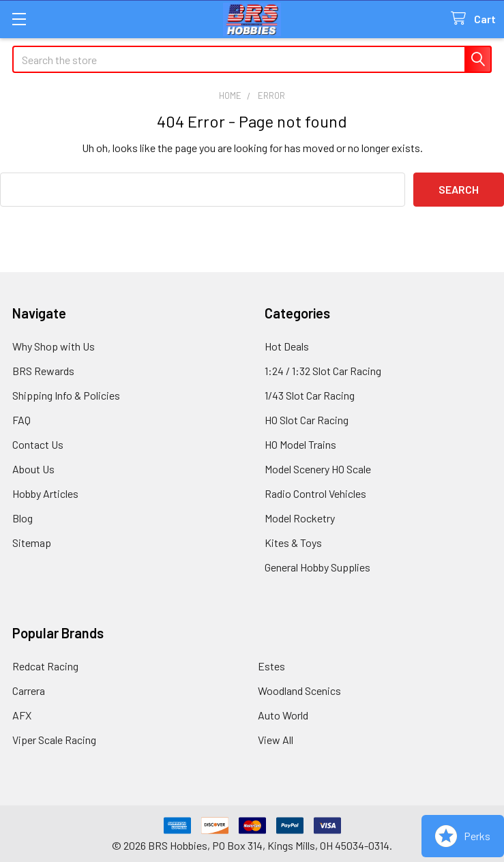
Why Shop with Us (54, 346)
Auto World (283, 715)
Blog (23, 518)
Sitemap (32, 543)
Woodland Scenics (299, 690)
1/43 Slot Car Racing (310, 395)
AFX (22, 715)
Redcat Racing (45, 666)
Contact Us (38, 444)
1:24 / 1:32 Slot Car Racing (323, 371)
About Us (33, 469)
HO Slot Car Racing (307, 420)
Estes (271, 666)
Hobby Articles (45, 493)
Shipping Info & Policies (66, 395)
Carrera (29, 690)
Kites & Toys (293, 543)
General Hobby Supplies (317, 567)
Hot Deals (287, 346)
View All (276, 740)
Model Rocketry (300, 518)
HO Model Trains (300, 444)
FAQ (21, 420)
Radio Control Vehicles (315, 493)
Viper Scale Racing (54, 740)
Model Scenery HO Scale (318, 469)
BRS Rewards (43, 371)
